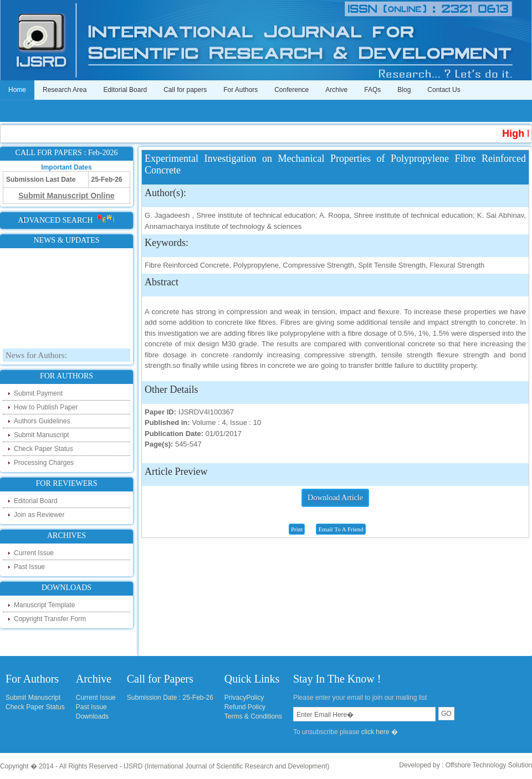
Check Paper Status (44, 449)
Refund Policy (245, 707)
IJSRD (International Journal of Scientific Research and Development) (227, 766)
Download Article (335, 498)
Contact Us (444, 90)
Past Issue (29, 567)
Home (17, 90)
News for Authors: (36, 358)
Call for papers (185, 90)
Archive (336, 90)
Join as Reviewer (39, 515)
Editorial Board (125, 90)
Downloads (92, 716)
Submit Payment (38, 393)
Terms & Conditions (253, 716)
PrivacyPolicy (244, 698)
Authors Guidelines (42, 421)
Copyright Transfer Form (50, 619)
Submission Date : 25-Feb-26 (170, 698)
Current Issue (34, 553)
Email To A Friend (341, 529)
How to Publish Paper (46, 407)
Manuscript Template (45, 605)
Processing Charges (44, 463)
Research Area (65, 90)
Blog (404, 90)
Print (297, 529)
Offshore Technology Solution (489, 765)
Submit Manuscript (41, 435)
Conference (291, 90)
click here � (380, 732)
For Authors (241, 90)
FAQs (372, 90)
